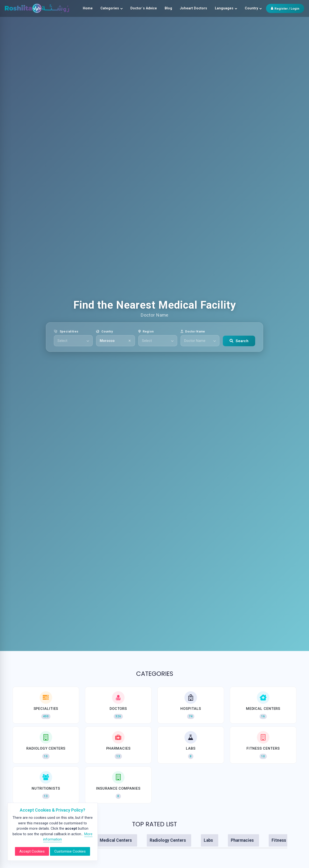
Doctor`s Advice (144, 8)
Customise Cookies (70, 851)
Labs (208, 840)
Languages (226, 8)
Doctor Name (193, 331)
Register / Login (285, 8)
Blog (168, 8)
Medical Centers (116, 840)
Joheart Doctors (193, 8)
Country (253, 8)
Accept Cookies (32, 851)
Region (146, 331)
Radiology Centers (168, 840)
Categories (112, 8)
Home (88, 8)
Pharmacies (242, 840)
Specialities (66, 331)
